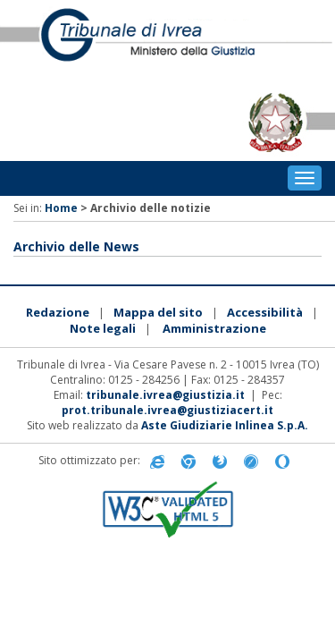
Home (61, 208)
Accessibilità (265, 312)
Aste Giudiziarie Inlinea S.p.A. (225, 425)
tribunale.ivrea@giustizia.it (165, 395)
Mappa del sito (158, 312)
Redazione (58, 312)
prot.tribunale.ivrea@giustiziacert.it (167, 410)
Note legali (103, 328)
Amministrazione (214, 328)
